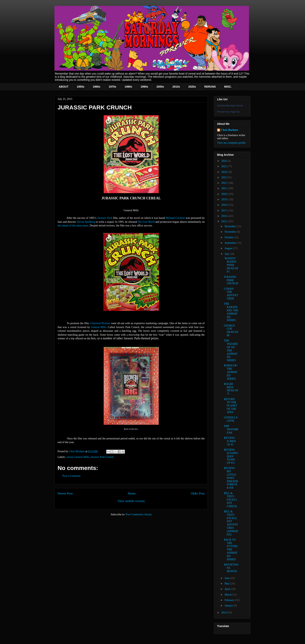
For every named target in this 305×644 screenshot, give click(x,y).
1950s (81, 87)
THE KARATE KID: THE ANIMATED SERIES (231, 312)
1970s (113, 87)
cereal (70, 457)
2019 (224, 199)
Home (132, 493)
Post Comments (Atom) (139, 514)
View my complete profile (231, 143)
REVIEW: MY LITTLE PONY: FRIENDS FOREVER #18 (231, 478)
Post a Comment (71, 476)
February (230, 600)
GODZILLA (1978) (231, 419)
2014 (224, 613)
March (228, 595)
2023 (224, 177)
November (231, 232)
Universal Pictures (100, 323)
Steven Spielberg (86, 222)
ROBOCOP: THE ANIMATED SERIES (231, 372)
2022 (224, 183)
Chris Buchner (230, 130)
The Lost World (146, 222)
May (227, 584)
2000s (160, 87)
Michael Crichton (175, 218)
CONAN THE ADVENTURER (231, 294)
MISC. (228, 87)
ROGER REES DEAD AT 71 (231, 389)
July (227, 254)
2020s (192, 87)
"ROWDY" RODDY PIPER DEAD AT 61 (231, 265)
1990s (144, 87)
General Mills (99, 327)
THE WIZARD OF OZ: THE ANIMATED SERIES (231, 350)
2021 (224, 188)
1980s (128, 87)
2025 (224, 166)
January (229, 606)
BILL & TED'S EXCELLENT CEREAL (231, 500)
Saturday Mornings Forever (230, 106)
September (231, 243)
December (230, 226)
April (228, 589)
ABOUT (64, 87)
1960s (97, 87)
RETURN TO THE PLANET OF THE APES (231, 406)
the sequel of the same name (73, 226)
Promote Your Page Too (228, 112)
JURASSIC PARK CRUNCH (231, 280)
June (227, 578)
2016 (224, 216)
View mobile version (131, 501)
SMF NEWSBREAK (231, 429)
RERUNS (210, 87)
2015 (224, 221)
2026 (224, 161)
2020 (224, 194)
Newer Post (65, 493)
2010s (176, 87)
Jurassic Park (105, 218)
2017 (224, 211)
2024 (224, 172)
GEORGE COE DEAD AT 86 (231, 330)
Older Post (198, 493)
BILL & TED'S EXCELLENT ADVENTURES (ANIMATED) (231, 523)
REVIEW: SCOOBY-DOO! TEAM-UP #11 (231, 456)
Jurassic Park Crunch (102, 457)
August (229, 248)
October (229, 237)
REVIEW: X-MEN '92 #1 (230, 441)
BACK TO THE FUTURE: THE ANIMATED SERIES (231, 550)
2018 (224, 205)
